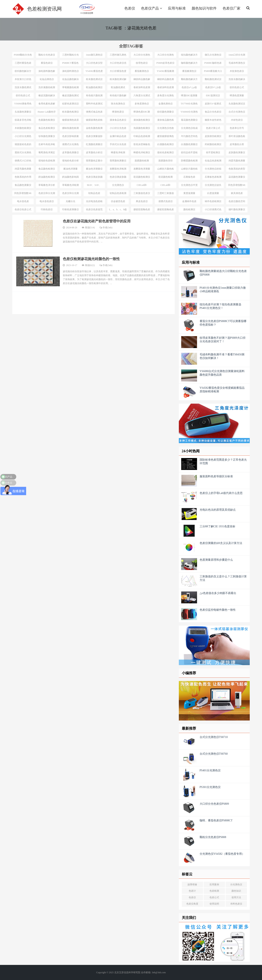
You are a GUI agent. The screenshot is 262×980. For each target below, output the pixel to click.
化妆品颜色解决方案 (71, 80)
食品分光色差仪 (213, 112)
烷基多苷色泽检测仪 (23, 121)
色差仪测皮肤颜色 (94, 178)
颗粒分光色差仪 (47, 55)
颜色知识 (236, 891)
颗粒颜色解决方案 (189, 80)
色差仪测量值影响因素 (94, 137)
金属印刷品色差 (118, 136)
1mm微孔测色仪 (94, 55)
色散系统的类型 (237, 169)
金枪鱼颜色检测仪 (94, 129)
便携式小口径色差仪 (23, 161)
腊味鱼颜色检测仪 (71, 129)
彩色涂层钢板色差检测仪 (142, 145)
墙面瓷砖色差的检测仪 (23, 145)
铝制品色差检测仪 (118, 194)
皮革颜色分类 (237, 144)
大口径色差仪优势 (118, 64)
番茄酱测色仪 (142, 71)
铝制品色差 (94, 193)
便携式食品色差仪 (94, 113)
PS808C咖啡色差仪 (213, 64)
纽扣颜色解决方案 (189, 56)
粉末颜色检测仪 (71, 112)
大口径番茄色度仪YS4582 (118, 72)
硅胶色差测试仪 (71, 104)
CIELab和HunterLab (142, 186)
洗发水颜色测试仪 (23, 88)
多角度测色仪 (142, 104)
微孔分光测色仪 (213, 55)
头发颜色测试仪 (237, 104)
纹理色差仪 (142, 63)
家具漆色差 (237, 193)
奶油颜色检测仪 (47, 177)
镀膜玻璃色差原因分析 (71, 121)
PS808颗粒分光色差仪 (23, 56)
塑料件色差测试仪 (94, 104)
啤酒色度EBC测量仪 (142, 113)
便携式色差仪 (166, 201)
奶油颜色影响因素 (71, 178)
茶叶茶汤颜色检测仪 (237, 137)
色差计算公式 (213, 128)
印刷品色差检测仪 (142, 137)
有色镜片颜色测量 (94, 96)
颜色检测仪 (189, 209)
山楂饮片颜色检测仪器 (189, 170)
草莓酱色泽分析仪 (47, 186)
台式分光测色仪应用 (237, 113)
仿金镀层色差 (118, 201)
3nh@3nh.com (159, 972)
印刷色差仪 (47, 209)
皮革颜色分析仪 (94, 152)
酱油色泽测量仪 (94, 169)
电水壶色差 (23, 201)
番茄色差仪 (47, 63)
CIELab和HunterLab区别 (166, 186)
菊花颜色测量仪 (189, 120)
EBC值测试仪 (213, 95)
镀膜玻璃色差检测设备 (94, 121)
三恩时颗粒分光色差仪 (71, 56)
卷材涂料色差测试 (142, 88)
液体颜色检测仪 (142, 120)
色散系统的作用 (23, 177)
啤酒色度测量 (237, 95)
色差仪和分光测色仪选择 (71, 194)
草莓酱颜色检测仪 (71, 88)
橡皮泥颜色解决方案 (47, 96)
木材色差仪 (237, 120)
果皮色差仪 (142, 201)
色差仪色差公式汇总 (23, 210)
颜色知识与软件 (204, 8)
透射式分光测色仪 (23, 153)
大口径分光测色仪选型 (166, 56)
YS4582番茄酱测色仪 (165, 72)
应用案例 (214, 885)
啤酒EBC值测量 (189, 95)
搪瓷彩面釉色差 (142, 209)
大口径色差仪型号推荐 (94, 64)
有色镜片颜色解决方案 (118, 96)
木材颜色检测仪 (23, 128)
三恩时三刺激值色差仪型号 (166, 194)
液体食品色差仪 (118, 120)
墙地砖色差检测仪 (47, 161)
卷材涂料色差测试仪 (166, 88)
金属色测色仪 (166, 104)
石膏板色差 (189, 177)
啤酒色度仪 (118, 112)
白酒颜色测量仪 (189, 144)
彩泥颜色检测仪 (142, 177)
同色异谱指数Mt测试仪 (23, 194)
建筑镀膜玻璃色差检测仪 (166, 137)
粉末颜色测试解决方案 (118, 80)
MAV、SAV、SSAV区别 (94, 186)
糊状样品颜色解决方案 (142, 80)
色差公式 (214, 897)
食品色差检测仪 (47, 128)
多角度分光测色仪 (166, 96)
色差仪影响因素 (71, 136)
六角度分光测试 (142, 95)
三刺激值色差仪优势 (142, 194)
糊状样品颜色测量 (166, 80)
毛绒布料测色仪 (237, 63)
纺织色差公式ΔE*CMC (237, 88)
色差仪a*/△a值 (189, 87)
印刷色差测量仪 (71, 209)
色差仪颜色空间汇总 (237, 202)
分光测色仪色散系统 (166, 129)
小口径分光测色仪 (23, 137)
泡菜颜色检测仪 (142, 128)
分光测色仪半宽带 (189, 186)
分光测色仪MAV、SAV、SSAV (118, 186)
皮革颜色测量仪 (71, 152)
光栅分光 (71, 201)
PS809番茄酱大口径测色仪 (213, 72)
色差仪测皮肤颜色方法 (118, 178)
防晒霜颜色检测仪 (189, 161)
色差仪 (130, 8)
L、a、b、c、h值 (118, 209)
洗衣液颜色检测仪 (47, 88)
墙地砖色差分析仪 (71, 161)
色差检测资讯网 (44, 9)
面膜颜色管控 (166, 161)
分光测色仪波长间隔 (213, 186)
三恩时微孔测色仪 (118, 56)
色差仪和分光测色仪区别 (47, 194)
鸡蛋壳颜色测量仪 (23, 170)
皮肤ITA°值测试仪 (213, 104)
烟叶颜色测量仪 (237, 209)
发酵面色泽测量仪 (142, 170)
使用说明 (214, 904)
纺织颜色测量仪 (166, 112)
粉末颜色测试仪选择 (94, 80)
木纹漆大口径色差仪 (23, 80)
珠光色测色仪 (118, 104)
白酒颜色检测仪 (166, 144)
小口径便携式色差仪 (213, 210)
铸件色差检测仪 (213, 201)
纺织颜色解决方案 (23, 72)
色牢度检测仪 (213, 152)
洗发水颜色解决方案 (237, 80)
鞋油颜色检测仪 (94, 87)
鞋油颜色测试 (118, 87)
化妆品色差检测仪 (213, 161)
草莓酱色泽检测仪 (71, 186)
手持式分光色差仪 (118, 145)
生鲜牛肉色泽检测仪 (47, 145)
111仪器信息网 (87, 12)
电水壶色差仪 (47, 201)
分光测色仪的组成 (213, 170)
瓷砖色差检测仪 (166, 152)
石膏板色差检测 (213, 177)
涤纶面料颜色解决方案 (47, 72)
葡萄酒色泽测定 (47, 152)
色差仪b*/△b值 (213, 87)
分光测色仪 (236, 885)
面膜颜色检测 (142, 161)
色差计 (192, 891)
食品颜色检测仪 (47, 169)
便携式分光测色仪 (71, 145)
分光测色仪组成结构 (189, 129)
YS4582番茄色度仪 (94, 72)
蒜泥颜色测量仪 (237, 177)
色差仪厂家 (232, 8)
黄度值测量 (189, 193)
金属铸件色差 (189, 201)
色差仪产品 (151, 8)
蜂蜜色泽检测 (118, 152)
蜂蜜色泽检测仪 (142, 152)
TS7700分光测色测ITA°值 (189, 104)
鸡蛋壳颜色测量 (237, 161)
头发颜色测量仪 (23, 112)
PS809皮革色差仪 (165, 63)
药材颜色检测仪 (213, 144)
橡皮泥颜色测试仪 (71, 96)
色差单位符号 (237, 128)
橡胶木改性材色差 (213, 121)
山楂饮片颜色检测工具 (166, 170)
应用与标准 (177, 8)
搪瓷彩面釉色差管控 (166, 210)
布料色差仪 (236, 904)
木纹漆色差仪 (237, 71)
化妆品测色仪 (47, 79)
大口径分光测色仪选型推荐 (142, 56)
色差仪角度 (192, 904)
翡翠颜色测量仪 (118, 161)
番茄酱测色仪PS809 (189, 72)
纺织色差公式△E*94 (23, 96)
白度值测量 (213, 193)
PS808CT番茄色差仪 (70, 64)
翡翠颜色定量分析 (94, 161)
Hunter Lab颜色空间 (47, 113)
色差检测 (214, 891)
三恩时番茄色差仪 (23, 64)
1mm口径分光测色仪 (237, 56)
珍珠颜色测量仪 (47, 136)
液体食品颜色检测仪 (166, 121)
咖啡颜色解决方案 (189, 64)
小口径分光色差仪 (118, 129)
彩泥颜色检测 (166, 177)
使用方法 (236, 897)
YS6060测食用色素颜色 (23, 104)
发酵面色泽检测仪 (118, 170)
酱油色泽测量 (71, 169)
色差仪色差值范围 (94, 210)
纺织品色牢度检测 (189, 153)
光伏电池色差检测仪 (94, 202)
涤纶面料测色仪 (71, 71)
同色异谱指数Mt (237, 185)
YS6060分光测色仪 (189, 113)
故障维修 (192, 885)
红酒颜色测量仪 (94, 144)
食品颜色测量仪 (23, 185)
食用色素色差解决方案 (47, 104)
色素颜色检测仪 (47, 120)
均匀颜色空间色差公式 (189, 137)
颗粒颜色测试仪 (213, 79)
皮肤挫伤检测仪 (213, 136)
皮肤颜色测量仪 (237, 152)
